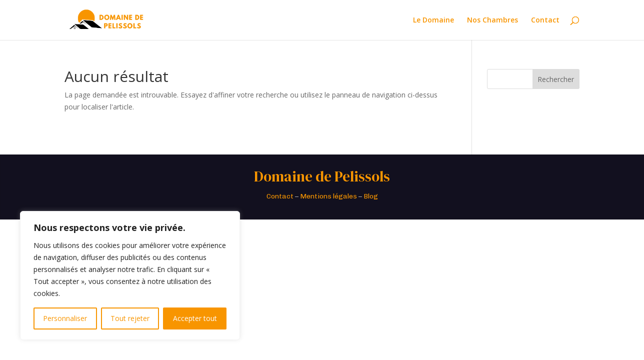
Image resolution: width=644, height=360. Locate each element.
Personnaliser (65, 318)
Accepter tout (195, 318)
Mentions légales (328, 196)
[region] (130, 275)
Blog (371, 196)
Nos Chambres (492, 20)
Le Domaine (433, 20)
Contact (545, 20)
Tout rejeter (130, 318)
